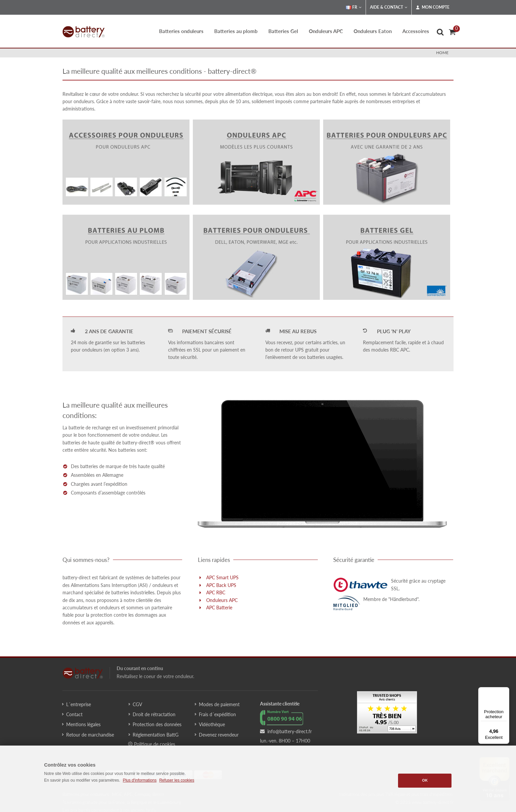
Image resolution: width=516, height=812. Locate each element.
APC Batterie (219, 607)
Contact (74, 714)
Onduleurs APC (222, 600)
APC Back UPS (221, 585)
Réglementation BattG (156, 735)
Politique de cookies (152, 744)
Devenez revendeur (219, 735)
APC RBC (216, 592)
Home (442, 53)
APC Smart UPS (222, 577)
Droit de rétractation (154, 714)
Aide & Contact (389, 7)
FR (354, 7)
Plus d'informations (140, 780)
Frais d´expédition (217, 714)
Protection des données (157, 724)
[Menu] (505, 691)
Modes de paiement (219, 704)
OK (425, 780)
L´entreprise (79, 704)
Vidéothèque (212, 724)
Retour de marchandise (90, 735)
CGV (137, 704)
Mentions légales (83, 724)
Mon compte (433, 7)
